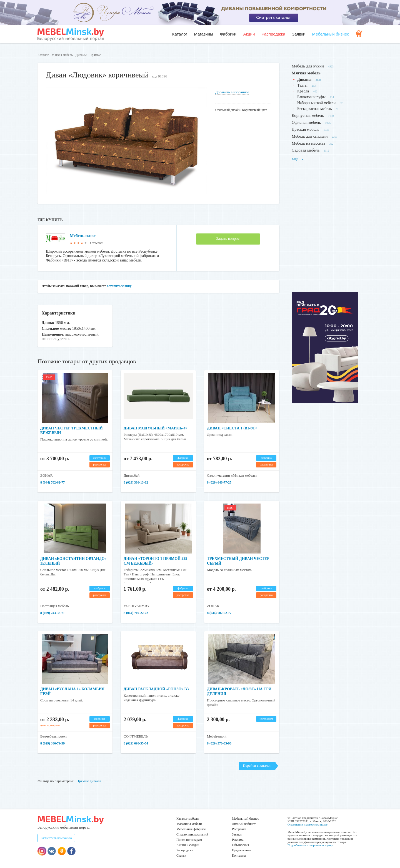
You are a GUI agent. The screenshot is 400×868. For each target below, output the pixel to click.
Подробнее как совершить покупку (310, 845)
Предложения (242, 850)
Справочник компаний (192, 834)
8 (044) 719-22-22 (136, 613)
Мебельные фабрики (191, 829)
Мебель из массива (308, 143)
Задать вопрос (228, 239)
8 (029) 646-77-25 (219, 482)
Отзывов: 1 (98, 243)
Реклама (238, 840)
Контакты (239, 856)
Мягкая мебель (62, 55)
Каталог (180, 34)
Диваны (81, 55)
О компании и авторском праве (307, 824)
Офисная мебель (306, 122)
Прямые (95, 55)
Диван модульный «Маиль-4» (156, 428)
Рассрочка (239, 829)
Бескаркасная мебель (315, 109)
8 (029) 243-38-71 (52, 613)
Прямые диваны (89, 781)
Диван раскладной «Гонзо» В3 (157, 689)
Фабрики (228, 34)
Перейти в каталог (257, 765)
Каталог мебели (187, 819)
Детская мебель (305, 129)
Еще (298, 159)
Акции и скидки (188, 845)
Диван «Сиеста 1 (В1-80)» (233, 428)
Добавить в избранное (232, 92)
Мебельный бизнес (331, 34)
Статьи (181, 856)
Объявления (240, 845)
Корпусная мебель (308, 115)
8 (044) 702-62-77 (52, 482)
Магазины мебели (189, 824)
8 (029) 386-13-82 (136, 482)
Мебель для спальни (310, 136)
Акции (249, 34)
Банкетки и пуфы (311, 97)
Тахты (302, 85)
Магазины (203, 34)
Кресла (303, 91)
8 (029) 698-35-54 (136, 743)
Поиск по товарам (189, 840)
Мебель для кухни (308, 66)
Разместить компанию (56, 838)
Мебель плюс (83, 236)
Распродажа (273, 34)
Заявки (299, 34)
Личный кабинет (244, 824)
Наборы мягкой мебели (316, 103)
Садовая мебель (306, 150)
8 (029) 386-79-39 (52, 743)
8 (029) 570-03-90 (219, 743)
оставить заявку (119, 286)
